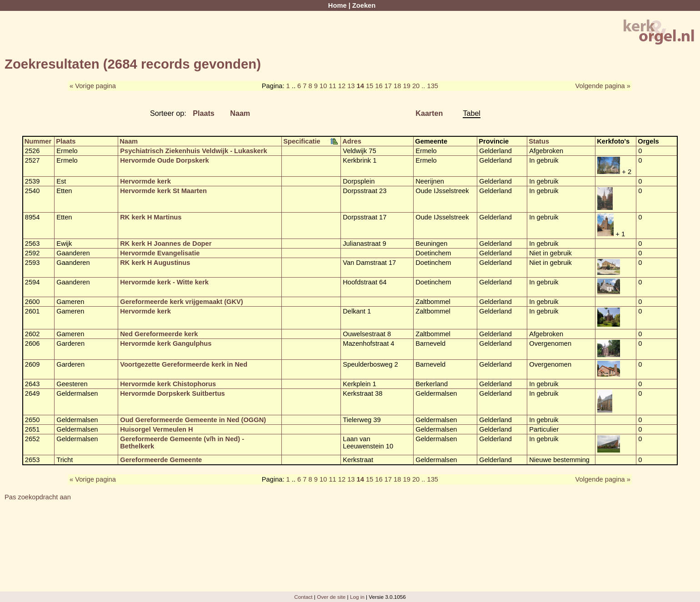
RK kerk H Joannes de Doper (166, 244)
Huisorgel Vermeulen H (156, 429)
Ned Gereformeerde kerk (159, 334)
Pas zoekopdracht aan (38, 497)
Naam (240, 113)
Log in (357, 597)
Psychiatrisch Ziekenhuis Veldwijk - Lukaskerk (193, 151)
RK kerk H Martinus (151, 217)
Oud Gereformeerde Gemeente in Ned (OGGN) (193, 420)
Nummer (38, 141)
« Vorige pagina (93, 86)
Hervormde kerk (145, 181)
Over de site (331, 597)
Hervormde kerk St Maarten (163, 191)
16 (379, 86)
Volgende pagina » (603, 86)
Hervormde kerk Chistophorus (168, 384)
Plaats (204, 113)
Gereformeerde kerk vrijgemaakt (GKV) (181, 302)
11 (332, 86)
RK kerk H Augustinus (155, 263)
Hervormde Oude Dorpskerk (164, 160)
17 (388, 86)
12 (342, 86)
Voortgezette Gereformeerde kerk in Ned (184, 364)
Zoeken (364, 5)
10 (323, 86)
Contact (303, 597)
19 (407, 86)
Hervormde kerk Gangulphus (166, 343)
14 (360, 86)
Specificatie (302, 141)
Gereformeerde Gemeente (161, 460)
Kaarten (429, 113)
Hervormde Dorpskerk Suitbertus (172, 393)
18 (397, 86)
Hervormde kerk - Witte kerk (164, 282)
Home (337, 5)
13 (351, 86)
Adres (352, 141)
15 (370, 86)
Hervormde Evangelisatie (160, 253)
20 (416, 86)
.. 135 (430, 86)
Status (539, 141)
